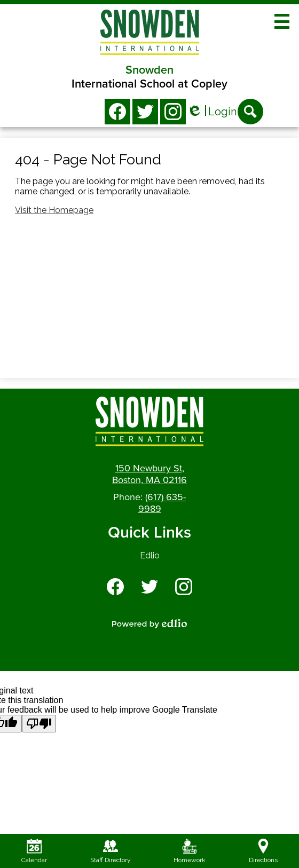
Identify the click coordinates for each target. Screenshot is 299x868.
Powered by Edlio (149, 624)
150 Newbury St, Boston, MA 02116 (149, 474)
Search (250, 115)
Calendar (34, 851)
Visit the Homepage (54, 210)
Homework (190, 851)
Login (212, 112)
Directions (263, 851)
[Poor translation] (39, 724)
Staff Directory (111, 851)
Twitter (145, 114)
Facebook (117, 114)
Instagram (173, 114)
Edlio (150, 555)
